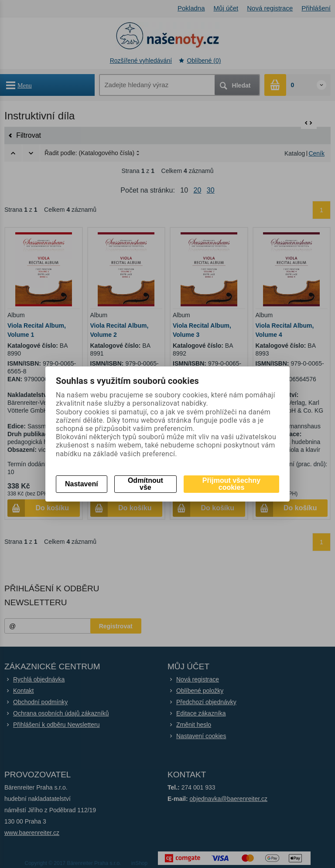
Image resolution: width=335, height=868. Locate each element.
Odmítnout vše (145, 484)
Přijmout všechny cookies (231, 484)
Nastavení (82, 484)
